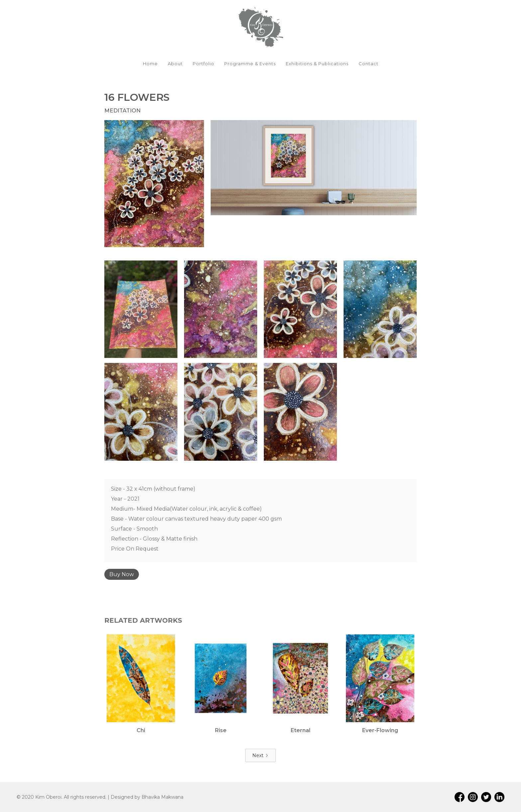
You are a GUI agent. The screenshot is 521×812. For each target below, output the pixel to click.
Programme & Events (250, 64)
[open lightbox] (154, 184)
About (175, 64)
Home (150, 64)
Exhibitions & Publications (317, 64)
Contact (368, 64)
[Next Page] (260, 755)
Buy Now (122, 574)
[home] (261, 27)
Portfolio (204, 64)
